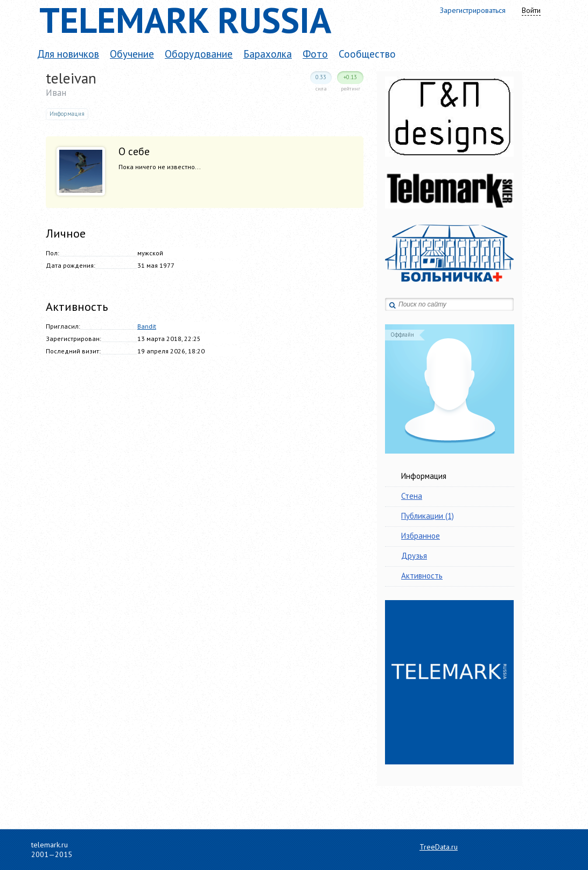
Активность (422, 576)
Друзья (414, 556)
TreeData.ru (439, 847)
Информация (424, 476)
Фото (315, 54)
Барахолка (268, 54)
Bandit (147, 326)
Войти (531, 10)
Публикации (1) (428, 516)
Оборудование (199, 54)
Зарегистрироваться (473, 10)
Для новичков (68, 54)
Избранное (421, 536)
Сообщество (367, 54)
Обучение (132, 54)
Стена (412, 496)
